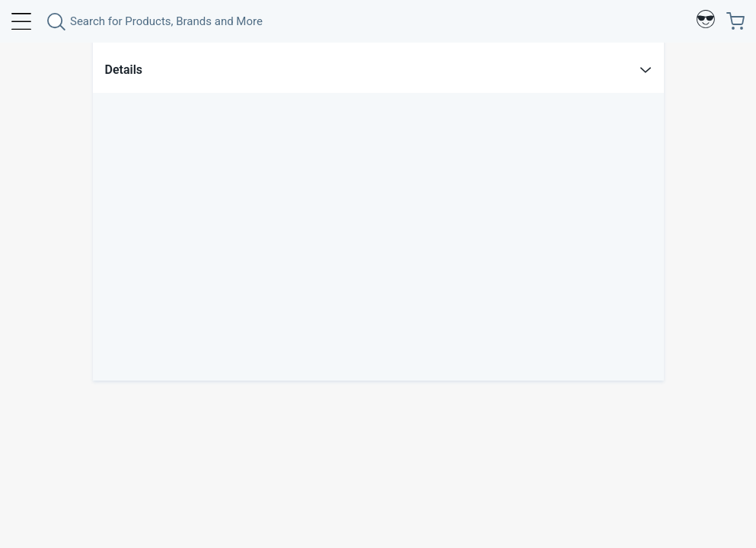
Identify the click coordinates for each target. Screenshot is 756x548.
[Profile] (706, 21)
